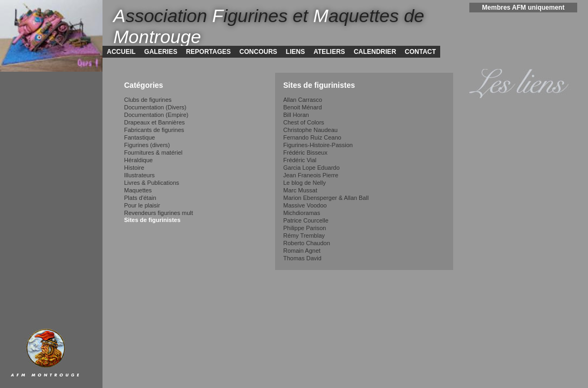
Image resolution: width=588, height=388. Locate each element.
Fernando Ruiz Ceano (312, 137)
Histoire (134, 168)
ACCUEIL (121, 52)
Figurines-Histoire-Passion (318, 145)
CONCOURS (258, 52)
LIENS (295, 52)
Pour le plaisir (142, 205)
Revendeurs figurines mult (159, 213)
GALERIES (160, 52)
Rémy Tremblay (304, 235)
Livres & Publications (152, 183)
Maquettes (138, 190)
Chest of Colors (304, 122)
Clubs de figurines (148, 100)
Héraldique (138, 160)
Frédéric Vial (300, 160)
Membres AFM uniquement (524, 8)
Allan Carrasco (303, 100)
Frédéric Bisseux (305, 153)
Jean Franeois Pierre (311, 175)
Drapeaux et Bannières (155, 122)
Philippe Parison (305, 228)
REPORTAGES (208, 52)
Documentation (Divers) (155, 107)
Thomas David (302, 258)
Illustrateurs (139, 175)
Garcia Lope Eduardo (312, 168)
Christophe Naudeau (310, 130)
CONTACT (420, 52)
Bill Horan (296, 115)
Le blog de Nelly (305, 183)
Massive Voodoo (305, 205)
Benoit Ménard (303, 107)
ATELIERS (329, 52)
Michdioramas (302, 213)
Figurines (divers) (147, 145)
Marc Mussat (300, 190)
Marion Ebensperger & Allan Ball (326, 198)
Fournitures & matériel (153, 153)
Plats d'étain (140, 198)
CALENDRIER (375, 52)
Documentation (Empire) (156, 115)
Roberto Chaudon (307, 243)
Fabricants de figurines (154, 130)
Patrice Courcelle (306, 220)
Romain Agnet (302, 251)
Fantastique (139, 137)
